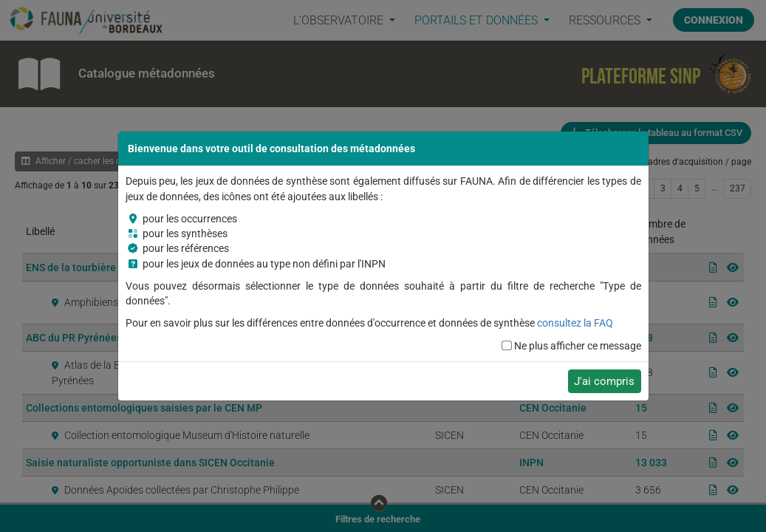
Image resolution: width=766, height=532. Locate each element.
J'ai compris (604, 381)
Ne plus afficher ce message (578, 346)
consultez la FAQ (575, 323)
